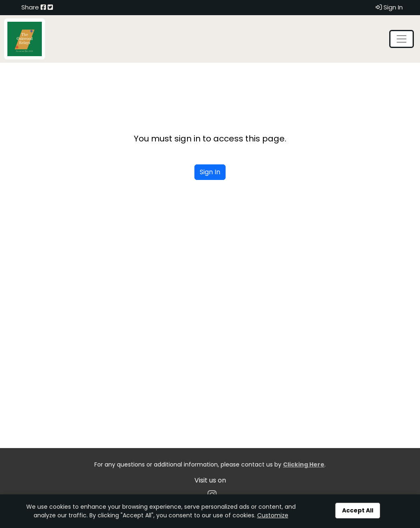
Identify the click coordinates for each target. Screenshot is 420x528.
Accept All (358, 510)
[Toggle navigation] (402, 39)
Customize (273, 515)
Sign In (389, 7)
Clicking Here (304, 464)
